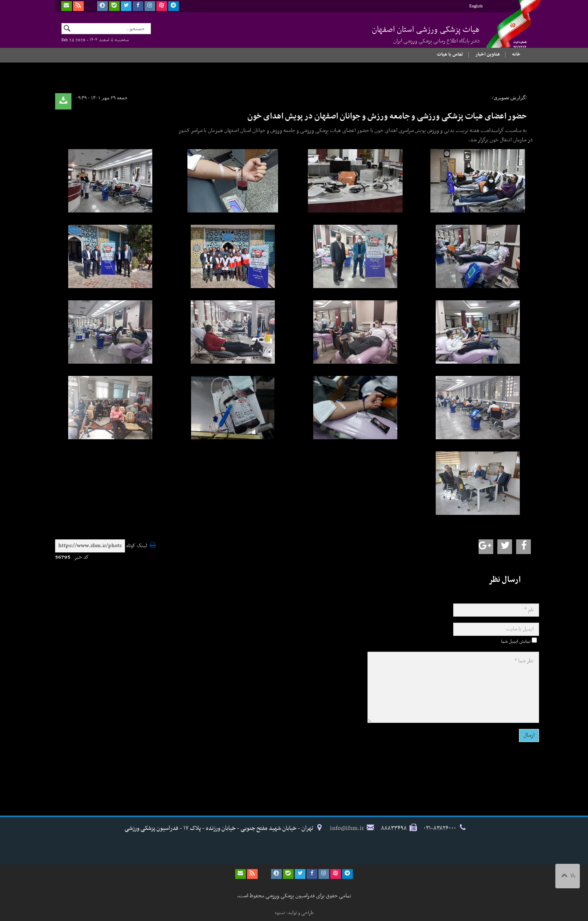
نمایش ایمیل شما (516, 642)
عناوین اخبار (488, 54)
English (476, 6)
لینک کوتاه (137, 546)
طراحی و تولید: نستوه (294, 913)
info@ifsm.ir (347, 828)
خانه (516, 54)
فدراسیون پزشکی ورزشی (506, 31)
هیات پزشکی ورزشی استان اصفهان (426, 34)
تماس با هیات (450, 54)
